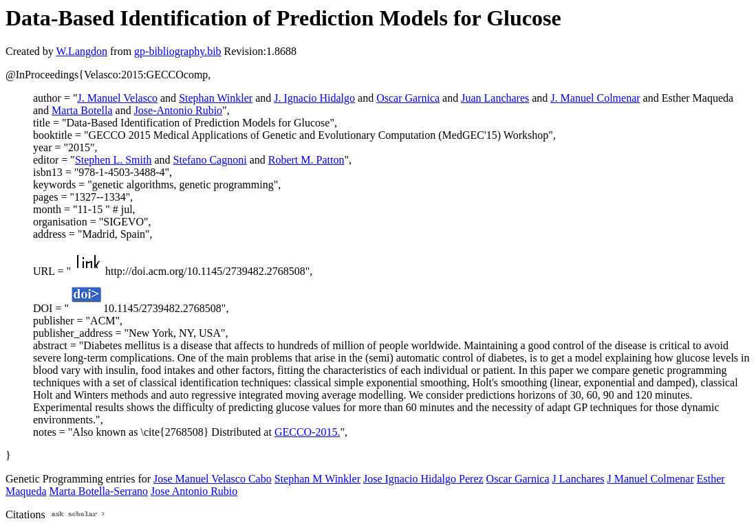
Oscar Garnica (408, 98)
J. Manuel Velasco (117, 98)
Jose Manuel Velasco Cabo (213, 479)
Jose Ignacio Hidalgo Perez (423, 479)
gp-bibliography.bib (178, 51)
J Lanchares (579, 479)
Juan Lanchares (495, 98)
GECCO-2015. (307, 432)
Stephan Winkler (216, 98)
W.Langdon (82, 51)
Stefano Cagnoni (210, 160)
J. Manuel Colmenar (595, 98)
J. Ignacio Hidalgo (314, 98)
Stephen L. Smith (114, 160)
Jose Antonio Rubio (194, 491)
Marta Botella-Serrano (99, 491)
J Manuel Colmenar (651, 479)
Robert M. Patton (306, 160)
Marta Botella (82, 110)
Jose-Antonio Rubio (178, 110)
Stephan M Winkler (317, 479)
